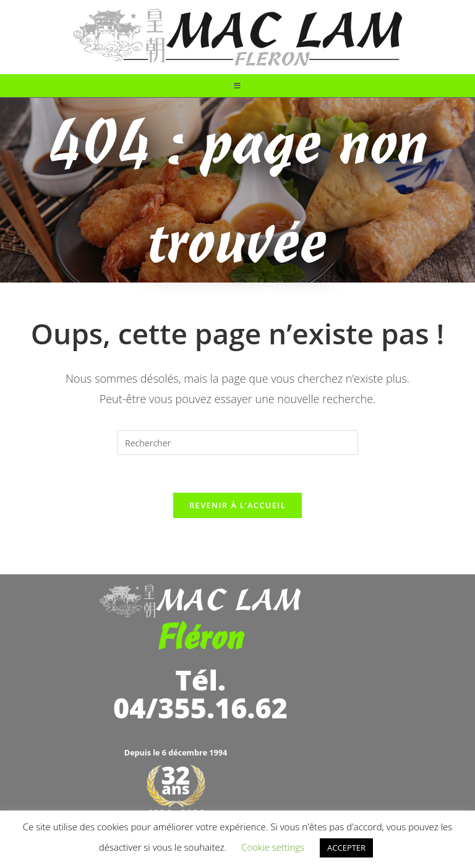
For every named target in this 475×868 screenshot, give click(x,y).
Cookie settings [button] (273, 847)
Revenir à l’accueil (237, 505)
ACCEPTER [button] (346, 848)
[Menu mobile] (237, 86)
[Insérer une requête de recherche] (237, 443)
